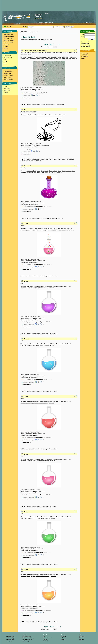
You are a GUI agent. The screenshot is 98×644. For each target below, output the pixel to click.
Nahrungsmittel (41, 115)
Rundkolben (48, 172)
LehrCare (45, 639)
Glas (43, 172)
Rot (34, 403)
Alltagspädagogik (8, 38)
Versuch (37, 230)
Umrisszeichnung (64, 230)
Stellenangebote (8, 79)
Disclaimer (82, 638)
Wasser (59, 57)
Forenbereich (7, 56)
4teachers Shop (10, 636)
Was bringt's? (7, 88)
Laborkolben (60, 229)
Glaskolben (23, 230)
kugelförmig (48, 59)
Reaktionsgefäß (68, 229)
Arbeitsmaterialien (9, 36)
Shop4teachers (9, 71)
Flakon (59, 171)
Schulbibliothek (8, 58)
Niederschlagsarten (51, 105)
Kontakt (6, 86)
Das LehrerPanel (27, 636)
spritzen (64, 59)
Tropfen (36, 57)
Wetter (63, 57)
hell (40, 57)
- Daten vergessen (85, 44)
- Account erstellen (85, 42)
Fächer (51, 159)
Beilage (47, 115)
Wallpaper (50, 57)
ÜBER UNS (7, 83)
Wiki (5, 64)
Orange (35, 576)
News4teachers (8, 77)
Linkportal (6, 60)
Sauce (57, 115)
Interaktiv (6, 45)
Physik (33, 59)
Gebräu (46, 171)
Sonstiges (39, 161)
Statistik (6, 93)
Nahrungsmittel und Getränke (28, 161)
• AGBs (82, 58)
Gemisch (39, 172)
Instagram (64, 639)
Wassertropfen (30, 57)
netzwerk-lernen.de (27, 639)
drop (67, 59)
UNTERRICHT (8, 31)
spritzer (59, 59)
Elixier (50, 171)
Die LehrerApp (26, 641)
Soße (25, 110)
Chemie (34, 172)
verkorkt (54, 172)
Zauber (38, 171)
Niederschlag (73, 57)
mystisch (73, 171)
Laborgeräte (59, 172)
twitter (63, 638)
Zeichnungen (45, 159)
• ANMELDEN (84, 56)
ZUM (44, 636)
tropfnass (74, 59)
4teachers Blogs (8, 75)
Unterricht (29, 105)
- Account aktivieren (85, 47)
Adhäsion (23, 59)
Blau (34, 345)
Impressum (82, 636)
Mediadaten (7, 90)
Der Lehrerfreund (47, 638)
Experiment (42, 230)
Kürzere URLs (8, 73)
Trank (35, 171)
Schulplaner (9, 641)
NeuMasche (46, 641)
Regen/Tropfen (60, 105)
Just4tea (6, 62)
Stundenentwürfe (8, 34)
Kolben (26, 224)
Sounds (6, 47)
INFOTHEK (7, 53)
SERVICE (7, 68)
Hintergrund (44, 57)
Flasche (64, 171)
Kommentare (26, 98)
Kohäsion (28, 59)
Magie (42, 171)
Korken (68, 171)
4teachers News (10, 639)
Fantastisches (52, 218)
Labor (28, 230)
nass (70, 59)
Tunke (64, 115)
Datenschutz (82, 639)
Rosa (53, 230)
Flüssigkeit (54, 59)
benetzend (38, 59)
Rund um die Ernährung (68, 159)
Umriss (57, 230)
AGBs (80, 641)
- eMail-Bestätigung (85, 45)
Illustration (29, 172)
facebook (63, 636)
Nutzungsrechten (33, 91)
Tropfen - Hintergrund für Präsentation (35, 51)
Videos (6, 49)
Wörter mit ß (33, 115)
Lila (34, 288)
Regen (67, 57)
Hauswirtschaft (57, 159)
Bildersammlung (8, 43)
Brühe (61, 115)
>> (60, 44)
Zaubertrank (27, 166)
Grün (34, 518)
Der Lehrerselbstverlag (28, 638)
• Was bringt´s (84, 54)
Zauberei (55, 171)
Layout (55, 57)
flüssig (43, 59)
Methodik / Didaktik (9, 41)
